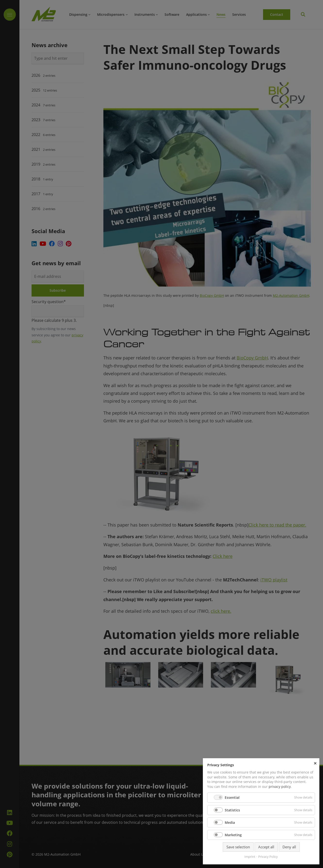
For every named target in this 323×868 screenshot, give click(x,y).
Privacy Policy (268, 857)
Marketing (233, 835)
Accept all (266, 847)
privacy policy (280, 787)
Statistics (232, 810)
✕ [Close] (315, 763)
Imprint (250, 857)
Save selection (238, 847)
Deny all (289, 847)
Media (230, 822)
